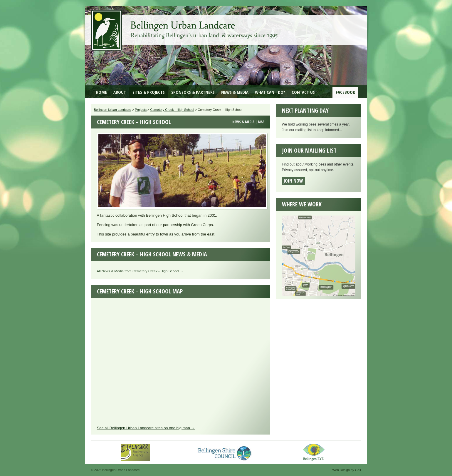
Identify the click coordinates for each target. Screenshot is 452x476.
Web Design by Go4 (347, 470)
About (120, 92)
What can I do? (270, 92)
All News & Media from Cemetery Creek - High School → (140, 271)
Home (101, 92)
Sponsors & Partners (193, 92)
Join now (293, 181)
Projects (141, 110)
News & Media (235, 92)
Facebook (345, 92)
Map (261, 122)
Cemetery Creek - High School (172, 110)
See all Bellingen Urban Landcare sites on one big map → (146, 428)
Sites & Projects (149, 92)
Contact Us (303, 92)
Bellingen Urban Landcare (185, 26)
